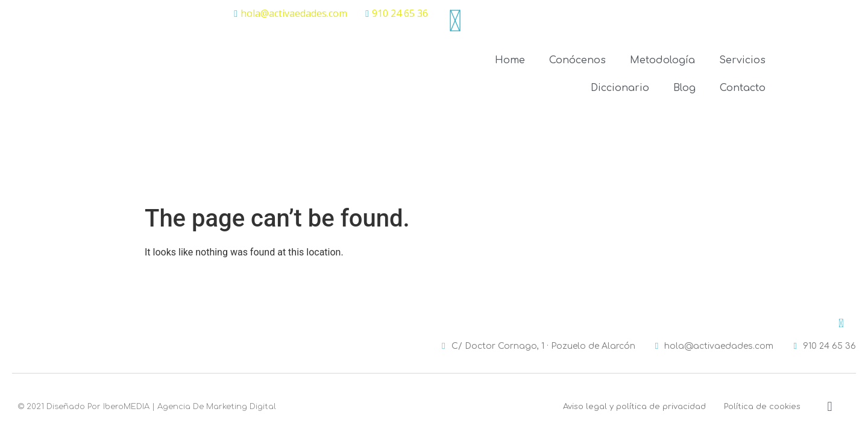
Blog (684, 88)
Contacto (743, 88)
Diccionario (620, 88)
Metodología (662, 60)
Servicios (742, 60)
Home (510, 60)
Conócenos (577, 60)
